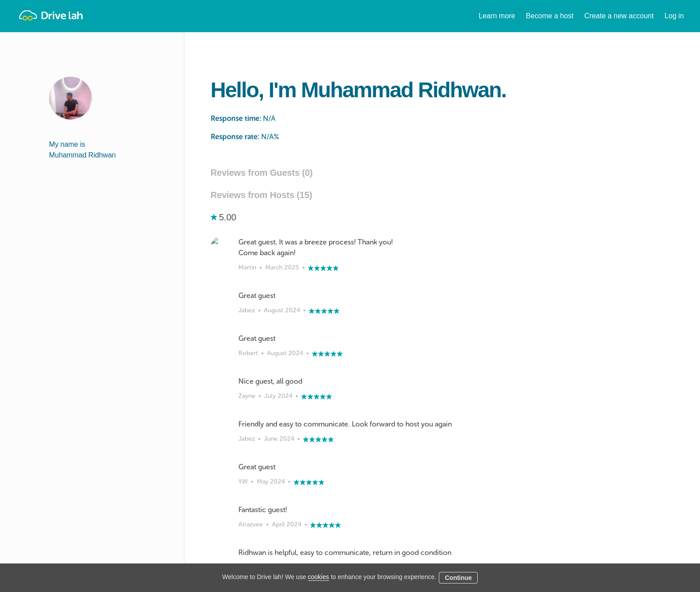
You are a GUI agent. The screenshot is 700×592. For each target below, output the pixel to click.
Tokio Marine (482, 509)
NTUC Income (484, 520)
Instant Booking (332, 552)
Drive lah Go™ (331, 541)
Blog (392, 563)
